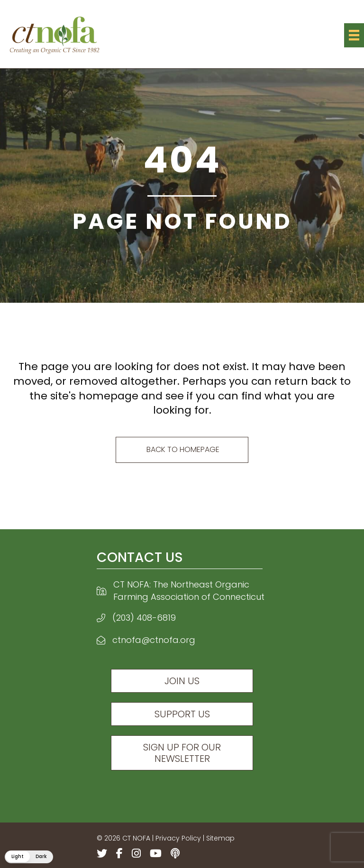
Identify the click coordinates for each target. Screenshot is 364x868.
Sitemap (220, 838)
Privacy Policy (178, 838)
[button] (29, 857)
